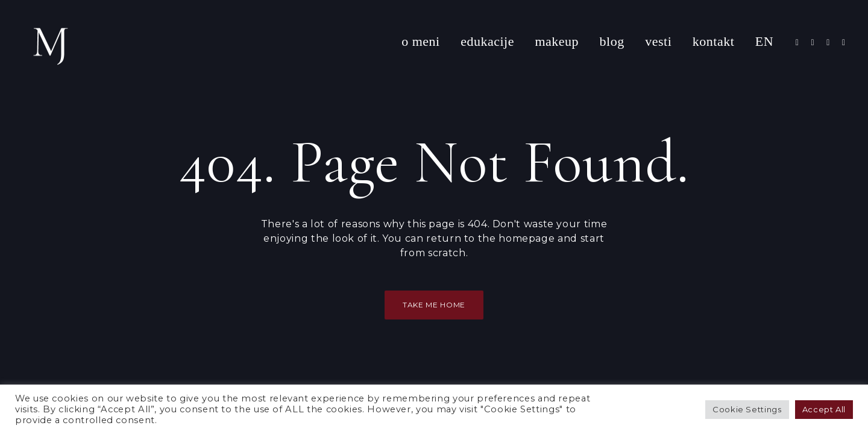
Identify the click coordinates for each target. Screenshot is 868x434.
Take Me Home (434, 305)
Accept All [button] (824, 409)
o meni (421, 41)
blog (612, 41)
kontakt (714, 41)
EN (764, 41)
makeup (557, 41)
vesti (658, 41)
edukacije (487, 41)
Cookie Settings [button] (747, 409)
